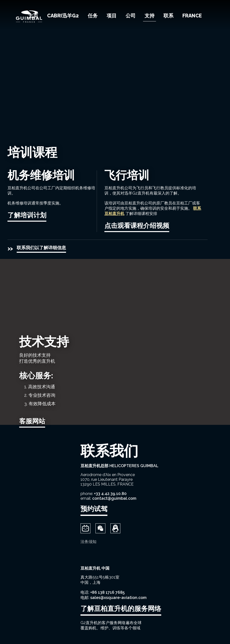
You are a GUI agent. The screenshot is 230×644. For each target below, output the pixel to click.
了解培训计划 (27, 215)
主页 (33, 16)
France (192, 16)
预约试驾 (94, 509)
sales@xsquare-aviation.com (118, 598)
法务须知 (88, 542)
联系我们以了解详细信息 (41, 248)
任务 (93, 16)
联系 (168, 16)
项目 (112, 16)
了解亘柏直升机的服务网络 (121, 609)
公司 (131, 16)
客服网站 (32, 421)
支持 (150, 16)
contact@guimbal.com (114, 498)
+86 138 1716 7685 (107, 592)
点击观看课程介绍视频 (137, 226)
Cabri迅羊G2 (63, 16)
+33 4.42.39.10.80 (110, 494)
